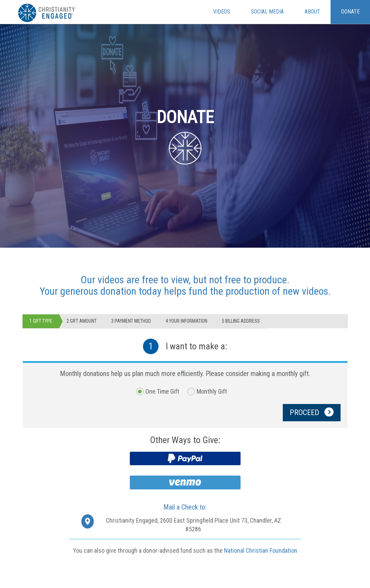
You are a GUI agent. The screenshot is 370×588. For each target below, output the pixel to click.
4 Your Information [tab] (186, 321)
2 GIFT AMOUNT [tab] (82, 321)
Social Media (267, 12)
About (312, 12)
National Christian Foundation (261, 550)
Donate (350, 12)
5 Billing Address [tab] (241, 321)
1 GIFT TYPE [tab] (41, 321)
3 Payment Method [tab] (131, 321)
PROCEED (312, 414)
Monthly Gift (212, 391)
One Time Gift (162, 391)
